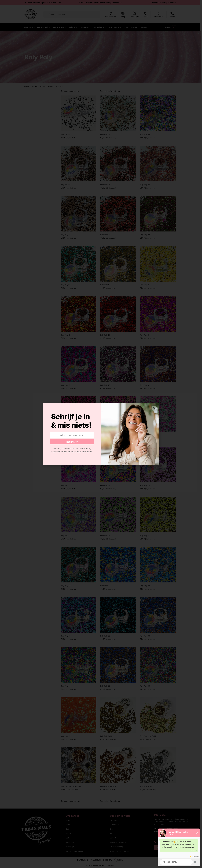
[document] (101, 434)
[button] (154, 408)
